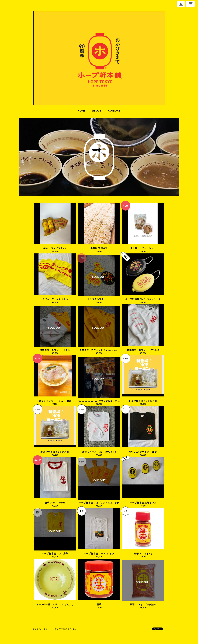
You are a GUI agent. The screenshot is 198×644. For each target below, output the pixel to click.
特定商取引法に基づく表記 (66, 629)
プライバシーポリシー (42, 629)
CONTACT (114, 111)
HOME (82, 111)
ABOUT (97, 111)
